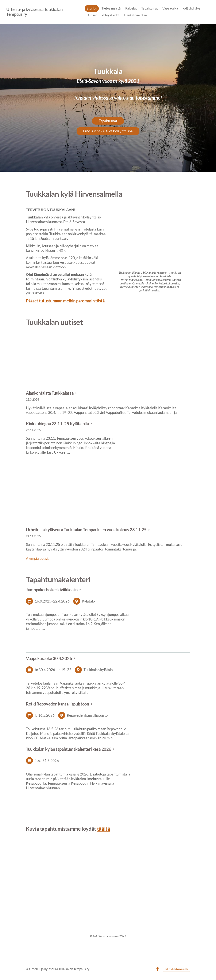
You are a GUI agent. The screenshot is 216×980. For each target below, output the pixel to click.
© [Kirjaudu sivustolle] (28, 969)
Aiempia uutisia (38, 558)
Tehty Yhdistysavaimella (176, 969)
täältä (104, 829)
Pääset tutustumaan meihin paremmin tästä (65, 301)
